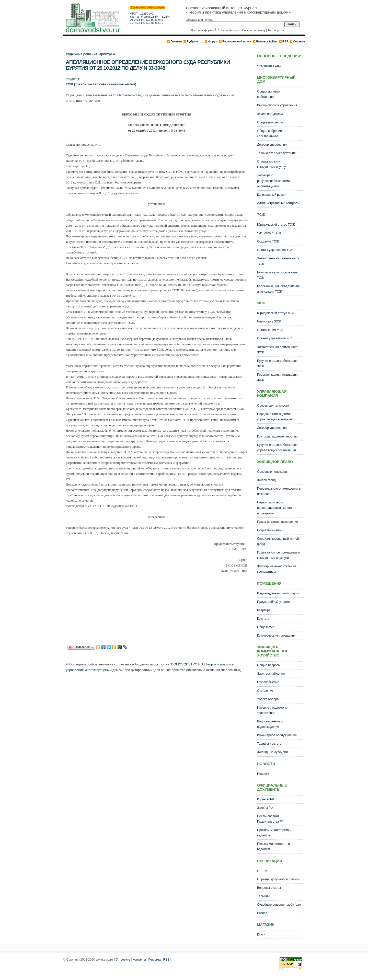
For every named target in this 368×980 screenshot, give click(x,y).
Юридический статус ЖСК (276, 313)
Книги (261, 935)
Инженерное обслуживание (277, 735)
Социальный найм (270, 530)
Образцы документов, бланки (278, 879)
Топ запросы (276, 30)
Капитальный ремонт (272, 195)
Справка (299, 41)
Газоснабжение (268, 682)
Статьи (262, 871)
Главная (176, 41)
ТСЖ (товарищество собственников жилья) (101, 84)
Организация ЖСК (270, 330)
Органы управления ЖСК (275, 338)
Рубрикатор (195, 41)
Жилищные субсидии (272, 752)
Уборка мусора (268, 699)
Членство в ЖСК (269, 321)
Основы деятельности (273, 406)
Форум (213, 41)
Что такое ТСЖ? (269, 66)
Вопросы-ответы (269, 888)
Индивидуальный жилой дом (278, 593)
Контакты (139, 960)
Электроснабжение (271, 674)
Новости (263, 774)
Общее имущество (271, 122)
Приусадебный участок (274, 602)
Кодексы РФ (266, 799)
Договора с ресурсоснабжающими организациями (273, 181)
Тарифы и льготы (270, 744)
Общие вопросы (269, 665)
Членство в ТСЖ (269, 233)
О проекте (123, 960)
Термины (264, 896)
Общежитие (266, 627)
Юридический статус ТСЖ (276, 225)
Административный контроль (278, 203)
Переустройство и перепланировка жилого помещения (274, 508)
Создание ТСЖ (268, 241)
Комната (263, 619)
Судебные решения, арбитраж (90, 54)
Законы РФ (265, 808)
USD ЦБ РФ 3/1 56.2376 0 (147, 20)
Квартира (264, 610)
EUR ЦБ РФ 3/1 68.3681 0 (147, 23)
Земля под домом (270, 114)
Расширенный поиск (237, 41)
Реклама (155, 960)
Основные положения (273, 472)
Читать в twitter (267, 41)
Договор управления (272, 145)
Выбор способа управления (277, 105)
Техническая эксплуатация (276, 153)
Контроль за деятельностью (277, 436)
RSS (285, 41)
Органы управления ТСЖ (275, 250)
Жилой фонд (266, 480)
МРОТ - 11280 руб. (142, 14)
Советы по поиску (254, 30)
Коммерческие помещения (276, 636)
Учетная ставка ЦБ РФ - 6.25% (150, 17)
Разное (262, 913)
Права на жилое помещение (278, 522)
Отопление (265, 691)
